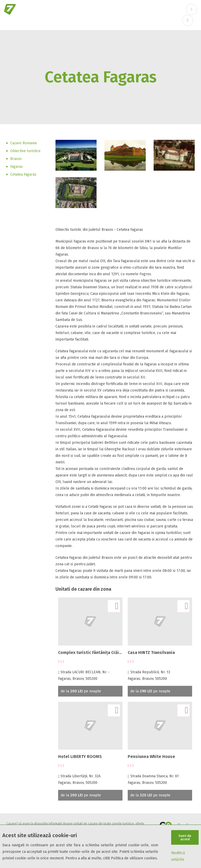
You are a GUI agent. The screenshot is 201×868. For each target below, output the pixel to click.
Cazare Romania (23, 143)
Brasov (16, 159)
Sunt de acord (185, 837)
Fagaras (16, 167)
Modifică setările (178, 856)
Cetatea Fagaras (23, 174)
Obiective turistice (25, 151)
